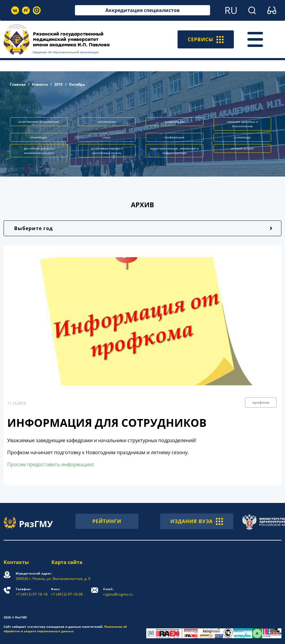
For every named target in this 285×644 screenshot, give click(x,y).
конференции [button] (175, 122)
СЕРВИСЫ (206, 39)
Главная (18, 84)
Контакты (16, 562)
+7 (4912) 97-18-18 (32, 592)
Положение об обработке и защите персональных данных (65, 629)
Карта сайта (67, 562)
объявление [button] (107, 122)
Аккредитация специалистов (142, 10)
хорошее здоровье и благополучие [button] (242, 124)
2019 (58, 84)
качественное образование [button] (39, 122)
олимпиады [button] (39, 137)
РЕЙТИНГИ (107, 521)
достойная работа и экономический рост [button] (39, 151)
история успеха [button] (242, 148)
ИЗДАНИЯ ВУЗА (197, 521)
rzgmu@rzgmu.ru (118, 592)
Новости (40, 84)
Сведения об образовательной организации (66, 52)
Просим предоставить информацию (50, 464)
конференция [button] (175, 137)
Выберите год (34, 228)
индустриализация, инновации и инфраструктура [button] (174, 151)
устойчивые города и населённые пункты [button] (107, 151)
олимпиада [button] (242, 137)
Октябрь (77, 84)
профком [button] (261, 402)
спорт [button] (107, 137)
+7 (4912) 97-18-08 (67, 592)
